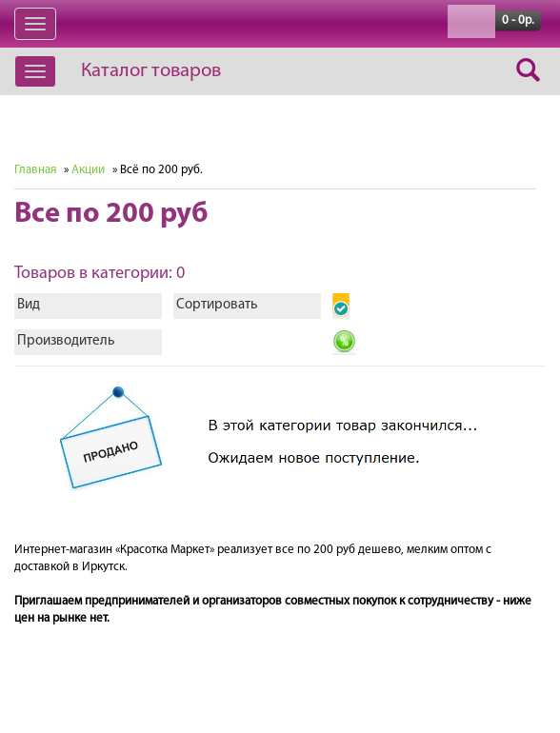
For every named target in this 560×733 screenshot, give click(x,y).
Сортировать (217, 305)
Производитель (66, 341)
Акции (88, 170)
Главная (35, 170)
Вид (29, 305)
